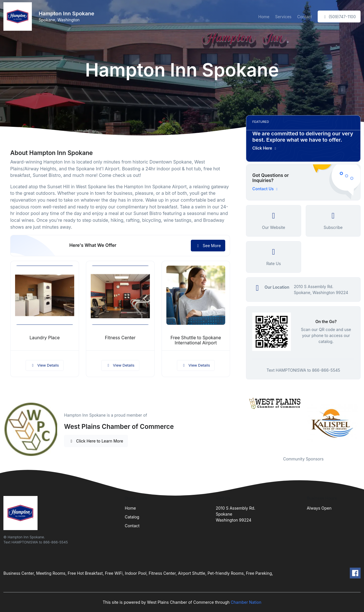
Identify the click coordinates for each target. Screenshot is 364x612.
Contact (305, 17)
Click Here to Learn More (96, 441)
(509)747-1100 (339, 17)
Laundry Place (45, 338)
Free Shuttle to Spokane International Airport (196, 340)
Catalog (132, 517)
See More (208, 246)
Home (264, 17)
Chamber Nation (246, 602)
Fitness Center (120, 338)
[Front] (19, 16)
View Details (45, 365)
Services (283, 17)
